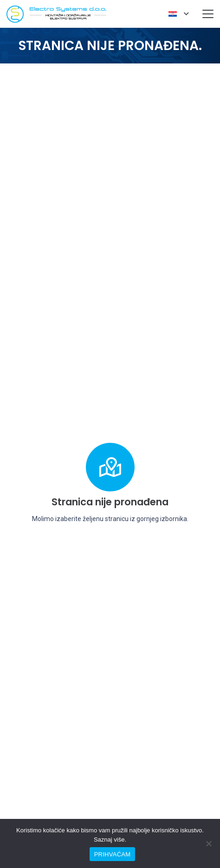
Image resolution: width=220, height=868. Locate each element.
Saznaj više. (110, 840)
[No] (208, 843)
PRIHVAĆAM (113, 854)
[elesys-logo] (56, 14)
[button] (178, 14)
